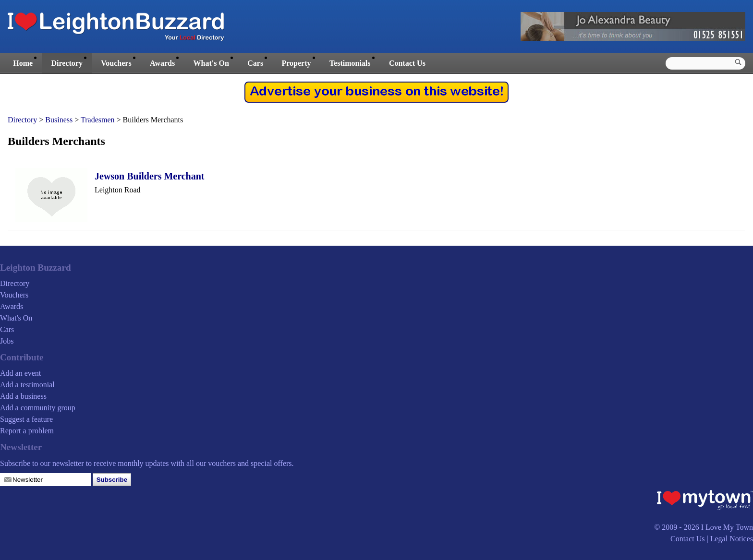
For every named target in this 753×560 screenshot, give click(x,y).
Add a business (23, 396)
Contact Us (407, 63)
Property (296, 63)
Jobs (7, 341)
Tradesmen (98, 120)
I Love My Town (727, 527)
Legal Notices (732, 539)
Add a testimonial (27, 385)
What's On (211, 63)
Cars (255, 63)
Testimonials (350, 63)
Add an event (20, 373)
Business (59, 120)
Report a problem (27, 431)
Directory (67, 63)
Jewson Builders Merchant (150, 176)
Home (23, 63)
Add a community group (38, 408)
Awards (162, 63)
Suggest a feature (26, 419)
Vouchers (116, 63)
